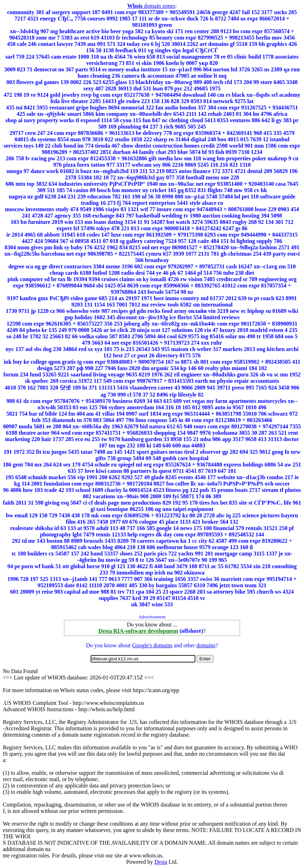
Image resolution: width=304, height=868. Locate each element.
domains (206, 645)
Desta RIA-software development (138, 631)
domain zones (151, 6)
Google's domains (152, 645)
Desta (161, 862)
